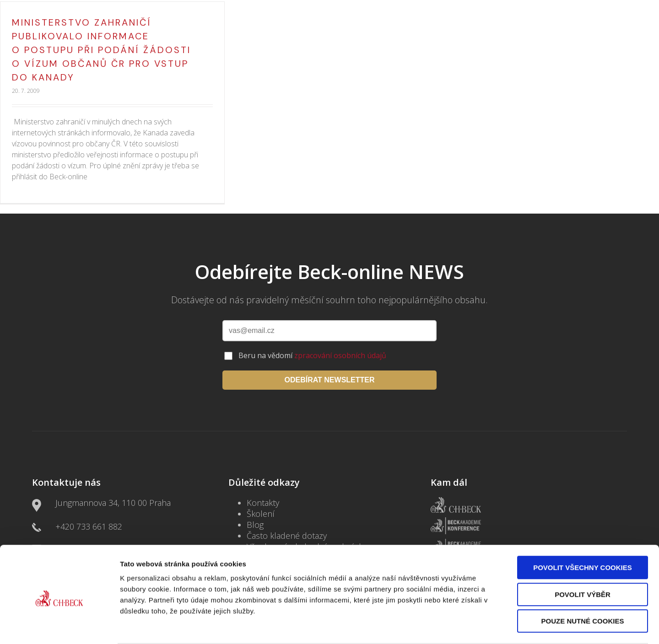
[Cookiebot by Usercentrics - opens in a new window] (59, 626)
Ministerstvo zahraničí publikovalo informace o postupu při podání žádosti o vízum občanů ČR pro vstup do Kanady (101, 50)
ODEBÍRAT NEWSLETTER (329, 380)
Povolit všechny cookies (583, 532)
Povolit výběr (583, 559)
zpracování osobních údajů (340, 355)
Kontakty (263, 503)
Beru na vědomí (312, 355)
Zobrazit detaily (484, 626)
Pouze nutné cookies (583, 586)
